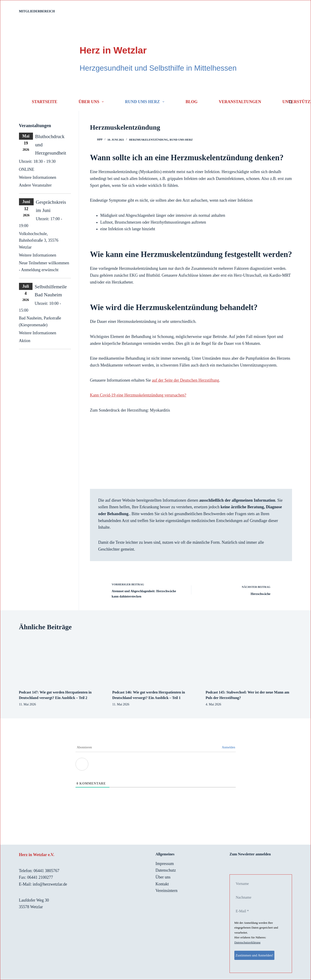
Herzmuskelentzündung (149, 140)
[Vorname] (257, 884)
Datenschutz (166, 870)
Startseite (45, 102)
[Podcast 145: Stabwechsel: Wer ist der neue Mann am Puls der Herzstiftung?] (249, 661)
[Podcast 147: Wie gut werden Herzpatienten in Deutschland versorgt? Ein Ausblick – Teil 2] (62, 661)
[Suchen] (290, 102)
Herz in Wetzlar (113, 50)
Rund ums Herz (146, 102)
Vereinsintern (167, 891)
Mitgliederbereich (37, 11)
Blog (192, 102)
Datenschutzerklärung (247, 942)
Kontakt (162, 884)
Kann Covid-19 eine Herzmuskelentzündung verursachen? (138, 395)
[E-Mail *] (257, 911)
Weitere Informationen (38, 177)
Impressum (165, 864)
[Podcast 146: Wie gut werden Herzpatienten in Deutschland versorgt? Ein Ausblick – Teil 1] (156, 661)
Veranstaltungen (240, 102)
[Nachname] (257, 897)
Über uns (92, 102)
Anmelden (228, 747)
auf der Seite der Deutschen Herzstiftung (185, 380)
